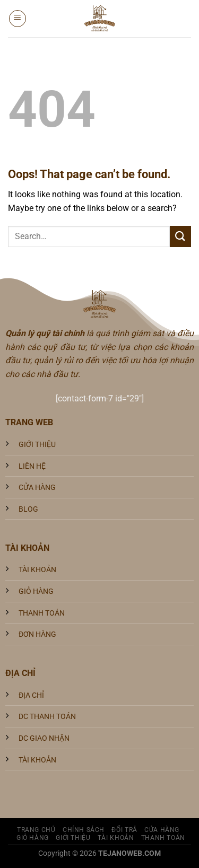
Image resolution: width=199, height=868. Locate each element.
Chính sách (84, 830)
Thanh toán (163, 838)
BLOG (28, 509)
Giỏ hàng (33, 838)
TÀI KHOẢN (37, 570)
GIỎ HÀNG (36, 591)
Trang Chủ (36, 830)
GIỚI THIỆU (37, 445)
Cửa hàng (162, 830)
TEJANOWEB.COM (129, 853)
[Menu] (18, 19)
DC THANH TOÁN (47, 717)
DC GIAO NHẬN (44, 738)
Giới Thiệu (73, 838)
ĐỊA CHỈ (31, 695)
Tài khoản (116, 838)
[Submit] (180, 236)
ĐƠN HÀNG (37, 634)
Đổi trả (124, 830)
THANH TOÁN (42, 613)
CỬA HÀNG (37, 488)
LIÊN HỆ (32, 466)
